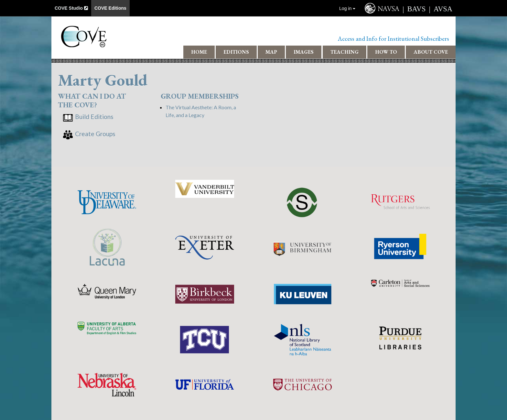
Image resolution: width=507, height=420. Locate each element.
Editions (236, 52)
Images (304, 52)
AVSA (443, 9)
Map (271, 52)
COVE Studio (71, 8)
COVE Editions (110, 8)
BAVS (417, 9)
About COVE (431, 52)
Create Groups (95, 134)
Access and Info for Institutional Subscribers (394, 39)
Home (199, 52)
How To (386, 52)
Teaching (345, 52)
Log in (347, 8)
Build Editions (94, 117)
